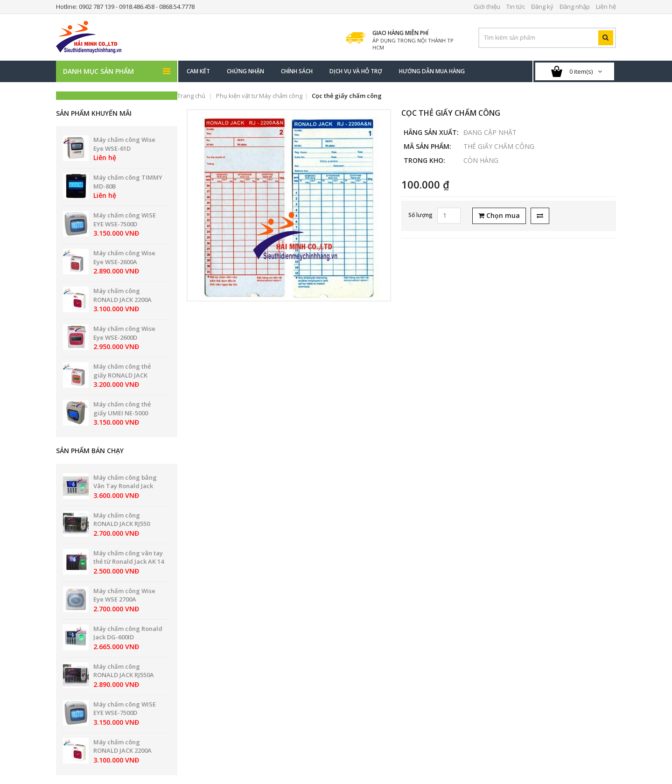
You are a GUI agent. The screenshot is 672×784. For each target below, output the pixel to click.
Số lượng (420, 215)
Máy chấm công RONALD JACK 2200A (122, 295)
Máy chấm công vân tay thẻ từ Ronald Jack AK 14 (129, 557)
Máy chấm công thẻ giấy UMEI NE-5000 (122, 409)
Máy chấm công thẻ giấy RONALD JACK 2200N (122, 375)
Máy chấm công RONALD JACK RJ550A (124, 671)
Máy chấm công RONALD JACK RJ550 (122, 520)
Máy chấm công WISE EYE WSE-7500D (125, 220)
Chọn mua (499, 215)
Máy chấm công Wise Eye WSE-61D (124, 144)
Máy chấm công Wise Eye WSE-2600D (124, 333)
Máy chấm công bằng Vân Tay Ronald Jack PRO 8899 (125, 486)
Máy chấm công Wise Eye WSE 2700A (124, 595)
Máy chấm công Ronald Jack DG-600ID (128, 633)
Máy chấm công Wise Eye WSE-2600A (124, 257)
